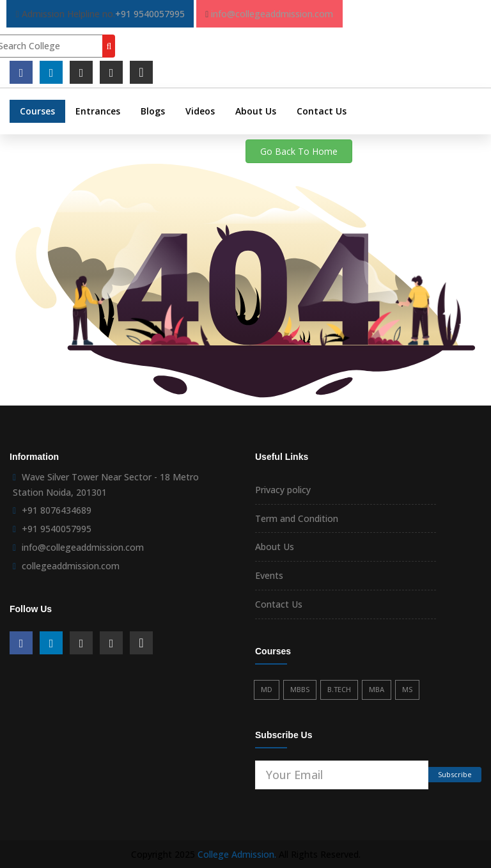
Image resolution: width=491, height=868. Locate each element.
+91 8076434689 (57, 510)
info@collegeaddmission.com (272, 14)
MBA (377, 689)
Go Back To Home (299, 151)
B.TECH (339, 689)
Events (269, 575)
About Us (256, 111)
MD (267, 689)
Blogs (153, 111)
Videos (200, 111)
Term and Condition (297, 518)
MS (407, 689)
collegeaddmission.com (71, 566)
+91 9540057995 (150, 14)
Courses (37, 111)
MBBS (300, 689)
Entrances (98, 111)
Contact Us (322, 111)
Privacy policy (283, 490)
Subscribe (455, 774)
